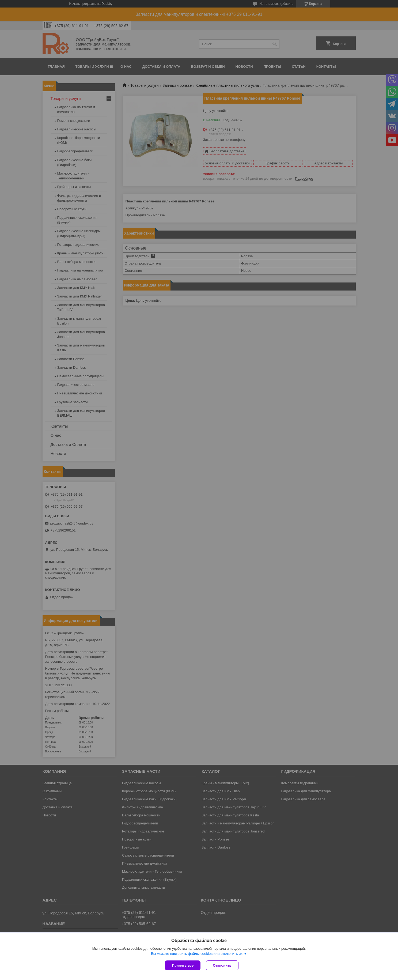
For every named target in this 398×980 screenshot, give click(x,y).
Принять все (183, 965)
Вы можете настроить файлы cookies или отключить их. (197, 954)
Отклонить (222, 965)
